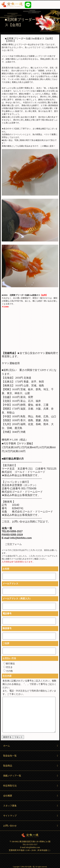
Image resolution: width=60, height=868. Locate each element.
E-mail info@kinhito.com (30, 847)
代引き (8, 667)
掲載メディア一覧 (31, 776)
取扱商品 (31, 766)
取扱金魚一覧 (31, 756)
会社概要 (31, 796)
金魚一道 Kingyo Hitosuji (30, 835)
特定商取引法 (31, 786)
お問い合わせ (31, 826)
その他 (8, 671)
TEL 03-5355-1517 (30, 844)
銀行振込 (9, 664)
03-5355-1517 (42, 5)
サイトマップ (31, 816)
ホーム (31, 746)
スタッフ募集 (31, 806)
